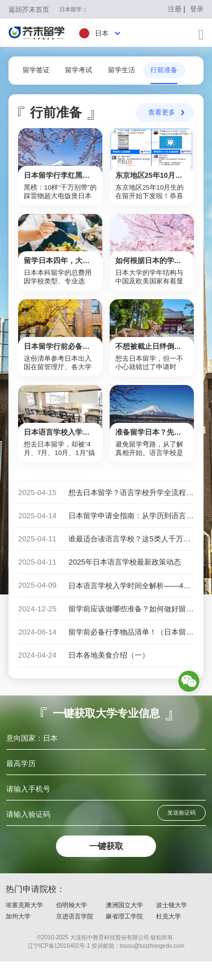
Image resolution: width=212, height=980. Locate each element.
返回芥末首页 (29, 10)
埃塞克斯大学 (24, 924)
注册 (175, 9)
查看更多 (162, 114)
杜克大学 (168, 935)
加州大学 (18, 935)
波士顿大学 (172, 924)
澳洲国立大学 (124, 924)
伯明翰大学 (72, 924)
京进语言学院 (75, 935)
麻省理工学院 (124, 935)
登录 (197, 9)
